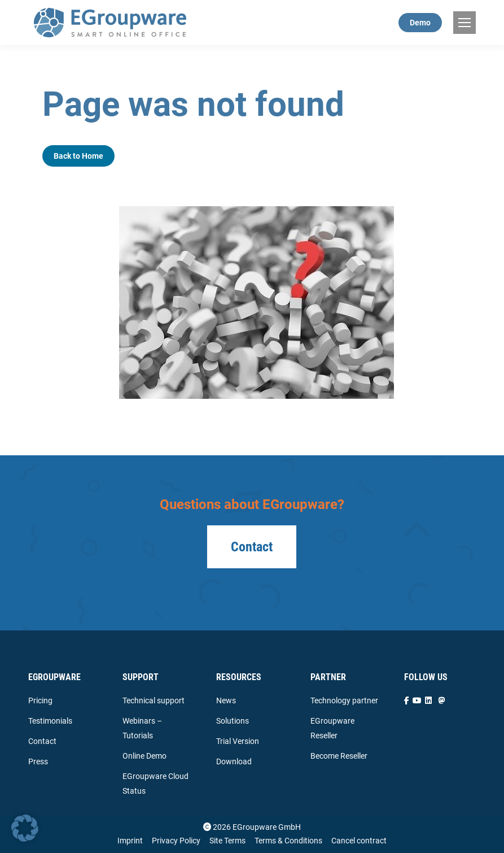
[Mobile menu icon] (464, 23)
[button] (25, 828)
